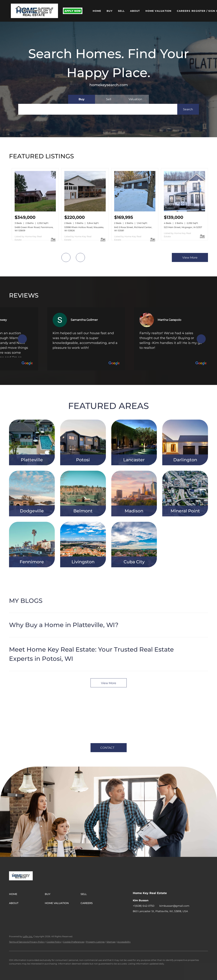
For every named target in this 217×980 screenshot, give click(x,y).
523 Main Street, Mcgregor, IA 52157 (183, 227)
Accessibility (124, 942)
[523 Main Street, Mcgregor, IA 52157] (184, 211)
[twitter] (150, 919)
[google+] (172, 919)
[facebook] (136, 919)
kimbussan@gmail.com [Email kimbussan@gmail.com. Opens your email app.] (174, 906)
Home (97, 11)
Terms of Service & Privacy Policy (27, 942)
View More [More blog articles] (109, 683)
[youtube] (164, 919)
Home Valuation (158, 11)
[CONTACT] (109, 748)
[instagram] (157, 919)
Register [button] (198, 11)
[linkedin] (143, 919)
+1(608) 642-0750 (144, 906)
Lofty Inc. (28, 936)
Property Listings (95, 942)
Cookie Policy (54, 942)
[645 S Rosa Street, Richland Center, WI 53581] (135, 211)
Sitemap (111, 942)
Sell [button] (121, 11)
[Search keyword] (98, 109)
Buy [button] (109, 11)
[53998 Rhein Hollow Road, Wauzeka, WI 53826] (85, 211)
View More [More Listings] (190, 258)
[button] (34, 11)
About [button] (135, 11)
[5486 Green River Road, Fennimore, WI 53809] (35, 211)
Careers (184, 11)
